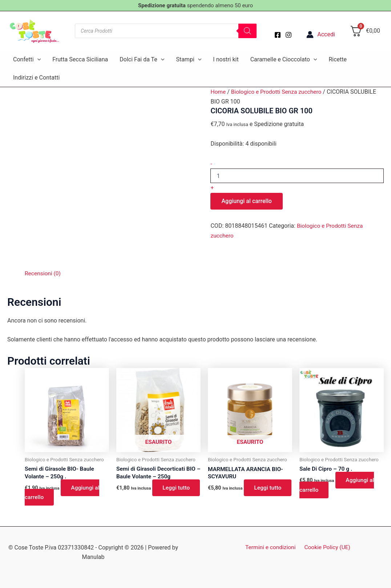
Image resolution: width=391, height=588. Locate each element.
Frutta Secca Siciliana (80, 59)
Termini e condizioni (271, 548)
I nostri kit (226, 59)
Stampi (189, 60)
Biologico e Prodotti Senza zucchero (278, 92)
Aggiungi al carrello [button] (63, 493)
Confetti (27, 60)
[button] (37, 60)
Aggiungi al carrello (246, 201)
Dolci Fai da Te (142, 60)
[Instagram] (289, 35)
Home (218, 92)
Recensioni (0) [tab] (43, 273)
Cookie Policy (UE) (327, 548)
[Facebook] (278, 35)
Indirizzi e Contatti (36, 78)
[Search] (247, 31)
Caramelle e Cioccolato (284, 60)
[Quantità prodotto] (297, 176)
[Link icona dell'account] (321, 35)
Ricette (338, 59)
